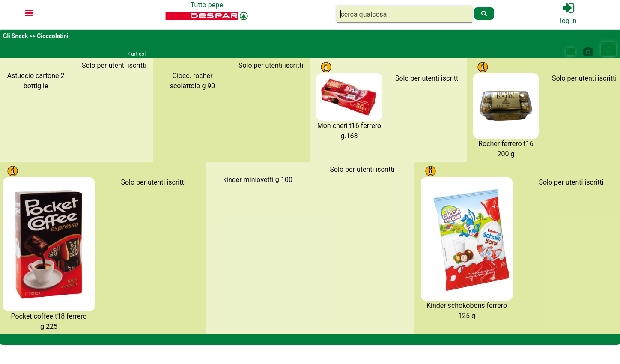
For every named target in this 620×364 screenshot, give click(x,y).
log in (568, 21)
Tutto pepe (207, 5)
